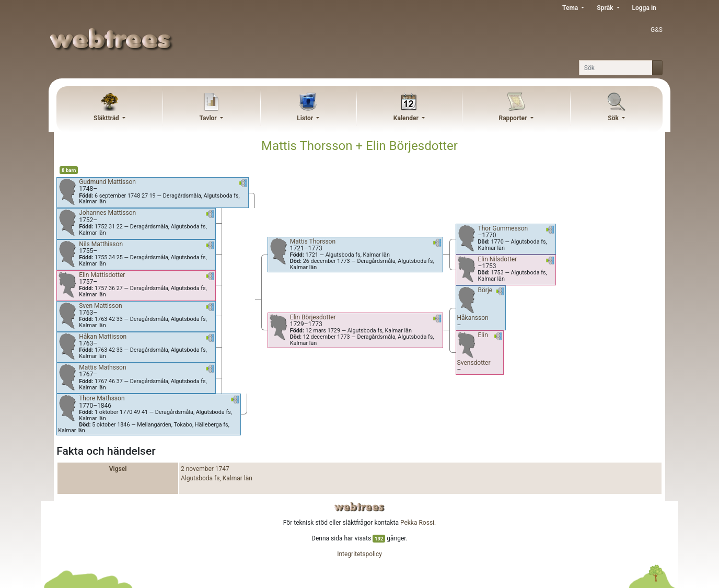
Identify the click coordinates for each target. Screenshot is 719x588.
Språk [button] (606, 8)
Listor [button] (306, 118)
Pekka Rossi (417, 523)
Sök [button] (614, 118)
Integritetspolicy (359, 554)
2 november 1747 (205, 469)
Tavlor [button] (208, 118)
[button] (243, 185)
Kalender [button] (407, 118)
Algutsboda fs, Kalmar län (217, 478)
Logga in (644, 8)
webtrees (359, 507)
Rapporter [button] (513, 118)
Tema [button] (571, 8)
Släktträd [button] (107, 118)
